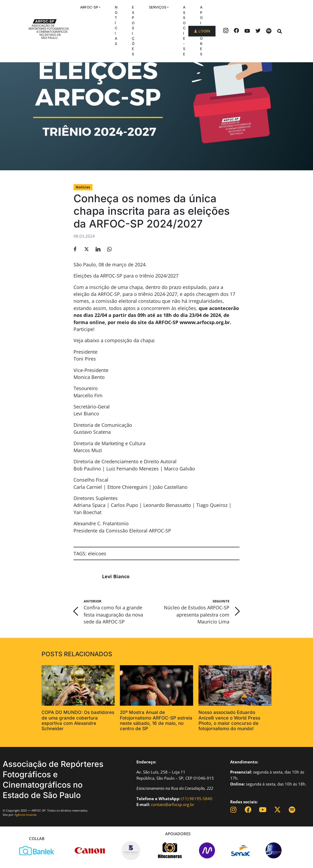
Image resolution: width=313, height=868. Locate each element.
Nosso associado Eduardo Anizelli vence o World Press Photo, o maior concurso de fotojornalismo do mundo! (229, 720)
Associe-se (184, 31)
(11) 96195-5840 (197, 799)
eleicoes (97, 553)
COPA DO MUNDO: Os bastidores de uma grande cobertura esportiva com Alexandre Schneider (78, 720)
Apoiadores (201, 31)
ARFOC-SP (89, 7)
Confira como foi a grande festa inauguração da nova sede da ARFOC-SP (113, 615)
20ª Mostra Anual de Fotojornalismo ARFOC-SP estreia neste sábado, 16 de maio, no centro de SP (156, 720)
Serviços (158, 7)
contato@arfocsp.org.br (173, 804)
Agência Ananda (25, 815)
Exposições (133, 31)
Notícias (116, 25)
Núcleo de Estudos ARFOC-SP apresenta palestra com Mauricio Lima (197, 615)
